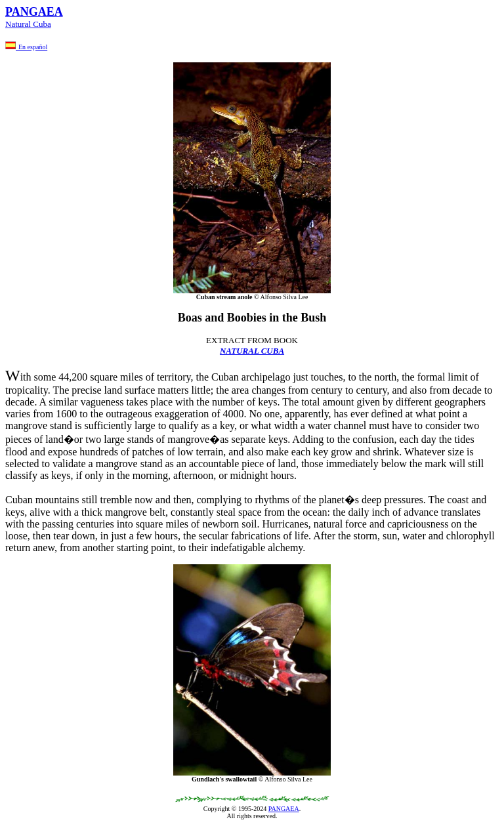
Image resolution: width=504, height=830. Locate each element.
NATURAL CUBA (252, 351)
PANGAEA (284, 809)
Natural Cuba (28, 24)
